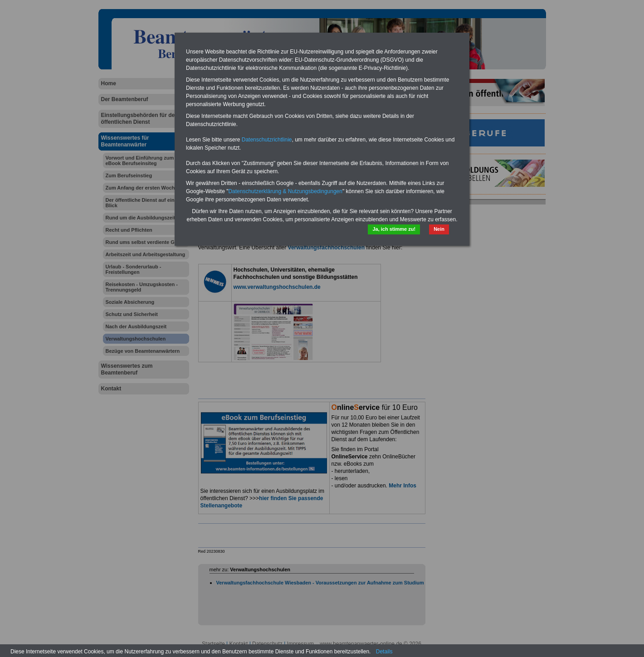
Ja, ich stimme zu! (394, 229)
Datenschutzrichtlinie (267, 140)
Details (384, 652)
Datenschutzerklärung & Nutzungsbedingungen (285, 191)
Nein (439, 229)
